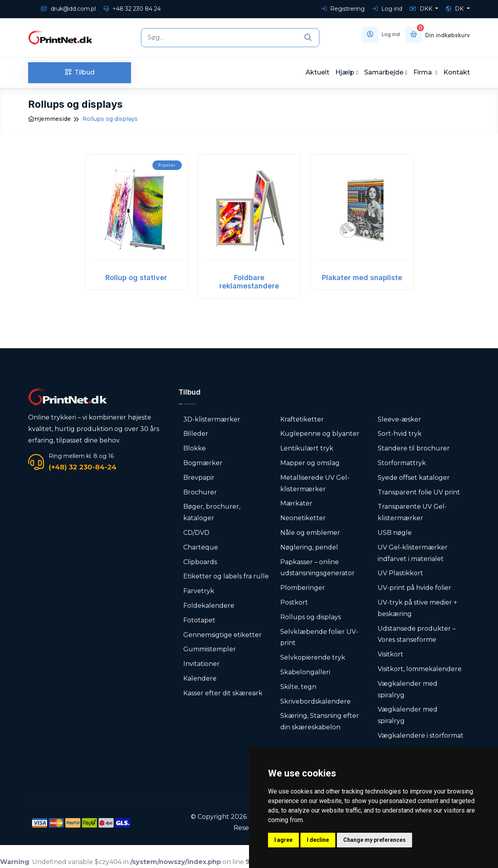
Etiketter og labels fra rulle (226, 576)
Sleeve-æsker (399, 419)
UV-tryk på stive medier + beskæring (417, 608)
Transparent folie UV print (419, 492)
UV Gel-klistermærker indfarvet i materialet (413, 553)
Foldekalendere (209, 606)
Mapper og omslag (310, 463)
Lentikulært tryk (307, 448)
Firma (423, 72)
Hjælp (345, 72)
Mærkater (296, 503)
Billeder (196, 434)
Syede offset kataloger (414, 478)
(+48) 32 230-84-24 (83, 467)
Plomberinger (303, 588)
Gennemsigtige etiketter (222, 635)
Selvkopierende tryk (313, 657)
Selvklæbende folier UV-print (319, 637)
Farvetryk (199, 591)
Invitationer (201, 664)
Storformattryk (402, 463)
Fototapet (199, 620)
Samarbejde (384, 72)
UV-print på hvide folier (414, 588)
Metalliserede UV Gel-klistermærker (315, 483)
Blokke (195, 448)
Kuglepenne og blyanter (320, 434)
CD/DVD (196, 533)
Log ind (387, 9)
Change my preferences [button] (374, 840)
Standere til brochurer (414, 448)
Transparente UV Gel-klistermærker (412, 512)
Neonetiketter (303, 518)
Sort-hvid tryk (400, 434)
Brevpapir (199, 478)
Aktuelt (317, 72)
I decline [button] (318, 840)
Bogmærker (203, 463)
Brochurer (200, 492)
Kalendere (200, 678)
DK (455, 9)
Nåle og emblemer (310, 533)
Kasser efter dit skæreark (223, 693)
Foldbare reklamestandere (249, 282)
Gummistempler (210, 649)
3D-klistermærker (212, 419)
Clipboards (200, 562)
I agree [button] (283, 840)
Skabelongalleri (305, 672)
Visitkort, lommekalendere (420, 669)
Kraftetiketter (302, 419)
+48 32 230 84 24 (132, 9)
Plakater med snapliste (362, 278)
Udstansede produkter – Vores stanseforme (417, 634)
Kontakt (457, 72)
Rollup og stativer (136, 278)
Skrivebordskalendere (316, 701)
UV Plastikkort (400, 573)
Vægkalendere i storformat (421, 735)
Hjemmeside (49, 119)
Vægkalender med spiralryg (408, 689)
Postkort (294, 602)
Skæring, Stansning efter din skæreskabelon (320, 721)
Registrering (343, 9)
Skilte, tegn (298, 687)
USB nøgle (395, 533)
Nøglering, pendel (309, 547)
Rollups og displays (311, 617)
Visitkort (391, 654)
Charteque (201, 547)
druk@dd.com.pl (68, 9)
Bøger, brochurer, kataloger (212, 512)
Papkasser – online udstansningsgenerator (317, 568)
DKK (422, 9)
